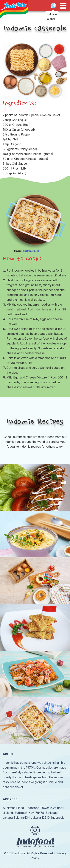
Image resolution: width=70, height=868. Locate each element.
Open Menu (63, 6)
